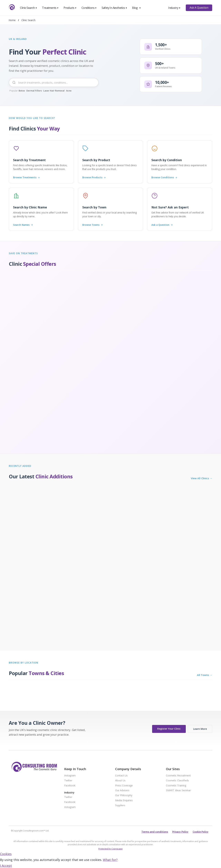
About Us (120, 781)
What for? (110, 860)
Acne (69, 91)
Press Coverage (124, 786)
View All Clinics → (201, 478)
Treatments (50, 8)
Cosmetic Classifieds (177, 781)
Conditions (89, 8)
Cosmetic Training (176, 786)
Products (70, 8)
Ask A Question (199, 8)
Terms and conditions (155, 832)
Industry (174, 8)
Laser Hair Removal (54, 91)
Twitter (68, 781)
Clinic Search (29, 8)
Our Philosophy (124, 795)
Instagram (70, 776)
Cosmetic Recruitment (178, 776)
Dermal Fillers (34, 91)
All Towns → (205, 675)
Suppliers (120, 805)
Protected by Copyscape (110, 849)
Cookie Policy (201, 832)
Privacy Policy (180, 832)
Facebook (70, 786)
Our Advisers (122, 790)
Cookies (6, 854)
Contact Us (121, 776)
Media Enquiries (124, 800)
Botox (22, 91)
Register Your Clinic (169, 729)
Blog (136, 8)
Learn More (200, 729)
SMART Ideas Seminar (178, 790)
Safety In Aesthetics (114, 8)
